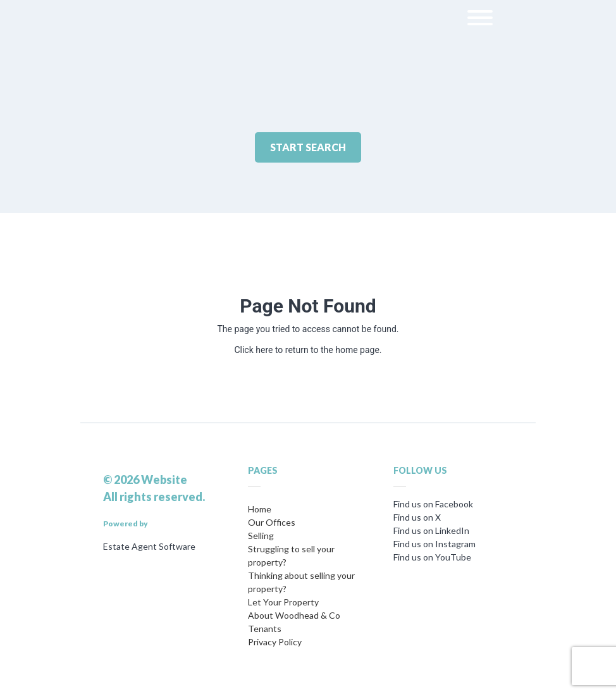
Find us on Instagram (434, 544)
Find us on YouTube (432, 557)
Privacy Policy (275, 642)
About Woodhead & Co (294, 615)
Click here (253, 350)
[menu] (480, 20)
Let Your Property (283, 602)
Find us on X (417, 517)
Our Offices (272, 522)
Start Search (308, 147)
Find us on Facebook (433, 504)
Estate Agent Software (149, 546)
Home (260, 509)
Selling (261, 536)
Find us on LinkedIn (431, 530)
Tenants (265, 629)
